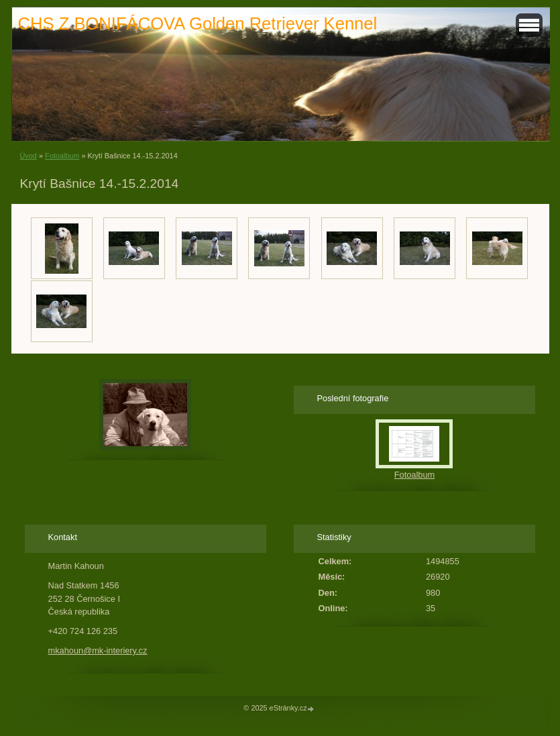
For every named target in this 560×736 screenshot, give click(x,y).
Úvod (29, 156)
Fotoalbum (62, 156)
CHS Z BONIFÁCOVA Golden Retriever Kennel (198, 23)
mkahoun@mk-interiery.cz (98, 650)
